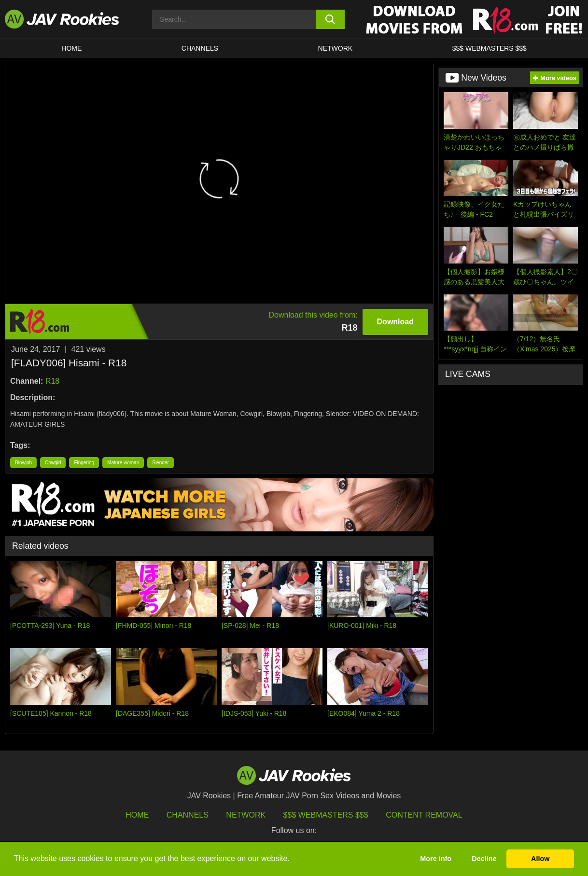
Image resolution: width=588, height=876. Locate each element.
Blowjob (23, 463)
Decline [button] (484, 859)
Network (336, 48)
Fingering (84, 463)
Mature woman (123, 463)
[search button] (330, 19)
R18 (52, 381)
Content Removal (424, 815)
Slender (160, 463)
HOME (71, 48)
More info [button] (436, 859)
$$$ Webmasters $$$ (326, 815)
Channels (200, 48)
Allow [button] (540, 859)
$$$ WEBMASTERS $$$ (490, 48)
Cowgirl (53, 463)
